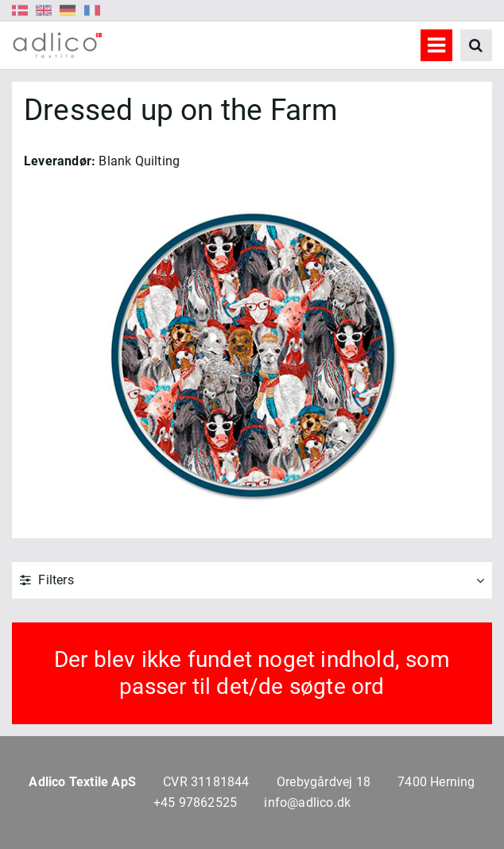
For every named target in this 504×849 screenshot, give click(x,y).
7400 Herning (436, 782)
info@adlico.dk (307, 802)
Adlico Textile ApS (82, 782)
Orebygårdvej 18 (324, 782)
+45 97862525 (195, 802)
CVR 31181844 (206, 782)
